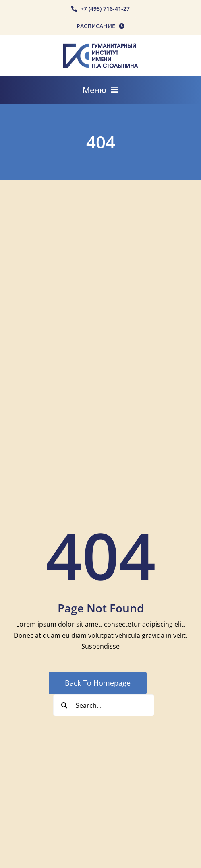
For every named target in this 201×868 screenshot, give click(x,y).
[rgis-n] (101, 46)
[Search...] (104, 705)
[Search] (64, 705)
